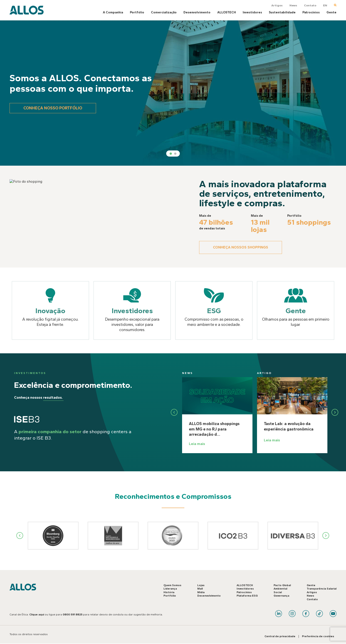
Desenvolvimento (197, 12)
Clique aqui (37, 615)
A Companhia (113, 12)
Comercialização (164, 12)
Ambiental (280, 589)
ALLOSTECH (227, 12)
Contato (310, 5)
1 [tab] (171, 154)
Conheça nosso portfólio (53, 108)
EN (325, 5)
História (169, 592)
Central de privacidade (280, 636)
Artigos (277, 5)
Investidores (252, 12)
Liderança (170, 589)
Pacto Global (282, 585)
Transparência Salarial (322, 589)
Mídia (201, 592)
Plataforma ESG (247, 596)
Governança (281, 596)
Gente (331, 12)
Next (326, 536)
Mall (200, 589)
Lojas (201, 585)
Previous (20, 536)
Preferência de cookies (318, 636)
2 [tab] (175, 154)
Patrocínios (311, 12)
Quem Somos (172, 585)
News (293, 5)
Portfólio (137, 12)
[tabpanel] (173, 93)
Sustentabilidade (282, 12)
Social (278, 592)
